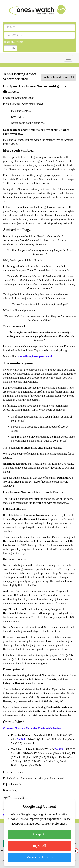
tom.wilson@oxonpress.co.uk (35, 357)
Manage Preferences (39, 857)
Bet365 (21, 740)
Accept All (40, 834)
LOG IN (11, 48)
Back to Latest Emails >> (58, 77)
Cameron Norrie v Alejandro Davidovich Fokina (32, 729)
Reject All (39, 846)
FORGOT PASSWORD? (14, 42)
